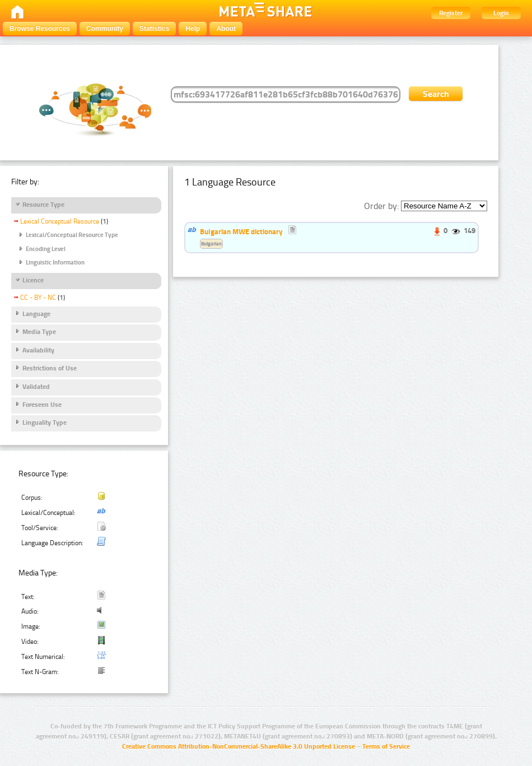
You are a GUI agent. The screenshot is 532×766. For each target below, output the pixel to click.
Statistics (154, 29)
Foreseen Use (42, 405)
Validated (36, 387)
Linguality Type (45, 423)
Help (193, 29)
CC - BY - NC (38, 298)
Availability (38, 350)
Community (105, 29)
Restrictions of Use (50, 368)
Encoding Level (46, 249)
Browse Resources (40, 29)
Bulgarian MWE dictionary (241, 231)
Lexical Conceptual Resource (60, 221)
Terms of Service (386, 746)
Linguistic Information (55, 263)
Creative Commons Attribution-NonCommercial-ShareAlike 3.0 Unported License (239, 746)
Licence (33, 280)
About (226, 29)
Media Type (39, 332)
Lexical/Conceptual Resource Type (72, 235)
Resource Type (43, 205)
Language (36, 314)
